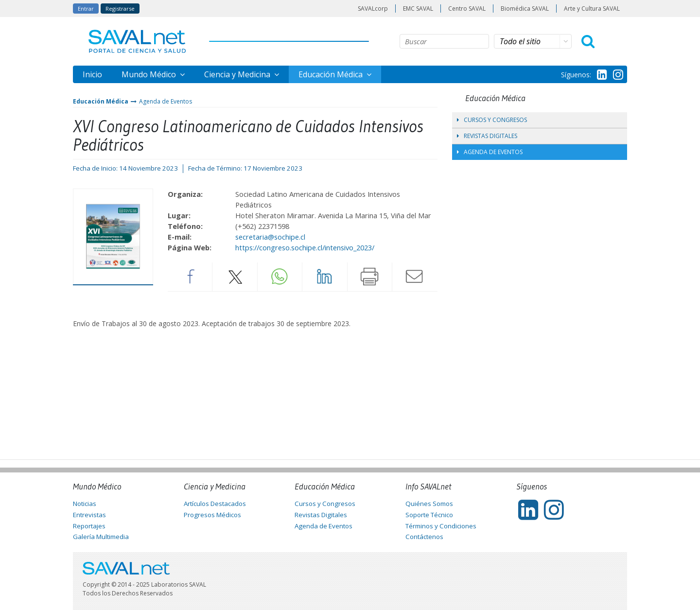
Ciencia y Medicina (238, 74)
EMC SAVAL (418, 9)
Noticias (85, 504)
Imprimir (370, 277)
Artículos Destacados (215, 504)
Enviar (415, 277)
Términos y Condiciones (441, 526)
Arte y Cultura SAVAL (592, 9)
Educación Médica (332, 74)
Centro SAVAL (467, 9)
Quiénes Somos (429, 504)
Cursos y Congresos (492, 120)
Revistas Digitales (487, 136)
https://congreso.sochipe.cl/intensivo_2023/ (305, 247)
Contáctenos (424, 537)
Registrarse (120, 9)
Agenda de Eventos (166, 101)
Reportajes (89, 526)
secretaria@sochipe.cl (270, 237)
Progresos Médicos (212, 515)
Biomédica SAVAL (525, 9)
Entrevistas (89, 515)
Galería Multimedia (101, 537)
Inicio (92, 74)
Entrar (86, 9)
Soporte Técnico (429, 515)
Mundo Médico (150, 74)
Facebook (190, 277)
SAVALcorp (373, 9)
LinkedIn (325, 277)
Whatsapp (280, 277)
